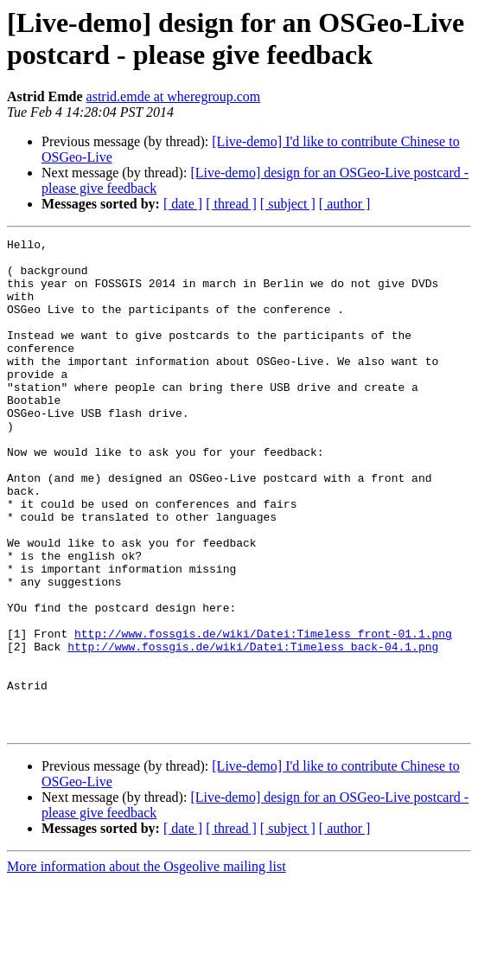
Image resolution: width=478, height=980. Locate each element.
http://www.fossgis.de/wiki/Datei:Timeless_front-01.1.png (263, 714)
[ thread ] (231, 204)
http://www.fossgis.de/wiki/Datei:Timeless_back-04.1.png (253, 729)
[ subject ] (288, 204)
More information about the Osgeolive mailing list (147, 965)
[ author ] (345, 204)
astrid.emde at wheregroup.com (174, 96)
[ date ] (183, 204)
